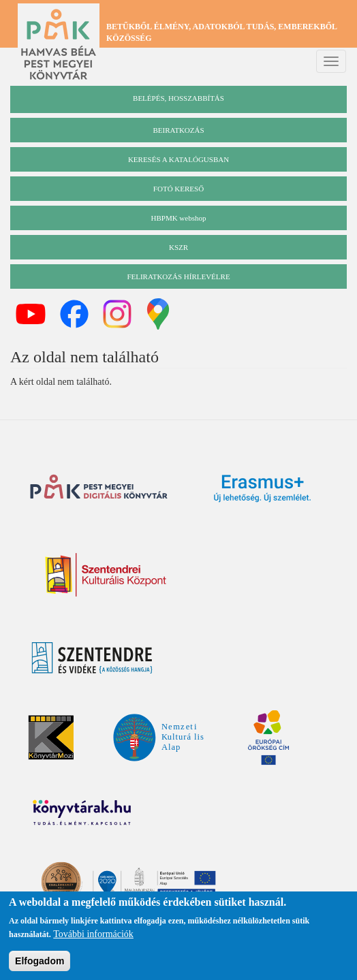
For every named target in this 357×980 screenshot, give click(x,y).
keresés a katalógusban (178, 159)
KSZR (178, 247)
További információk (93, 937)
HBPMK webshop (179, 218)
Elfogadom (40, 964)
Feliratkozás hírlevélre (178, 276)
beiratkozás (178, 130)
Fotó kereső (178, 189)
